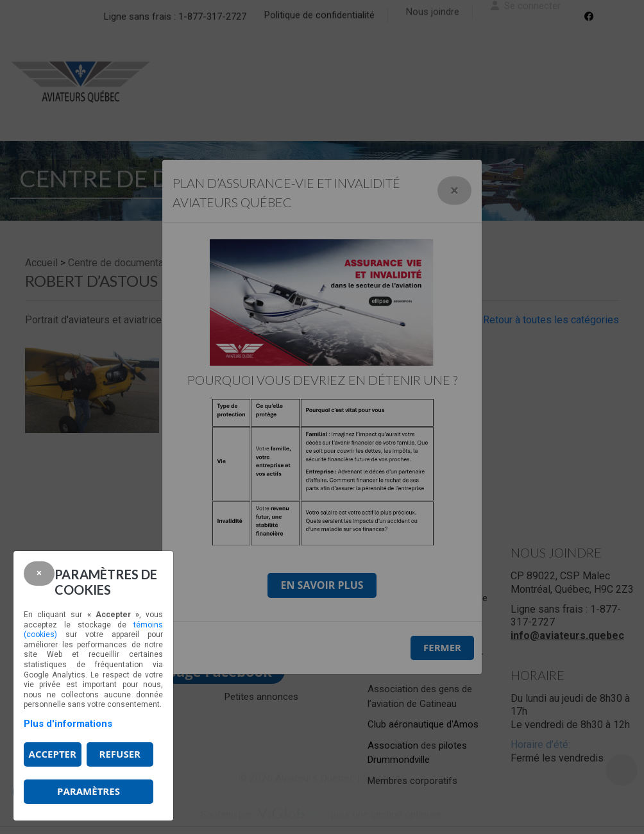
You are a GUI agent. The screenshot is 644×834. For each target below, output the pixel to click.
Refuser (120, 754)
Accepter (53, 754)
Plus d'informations (68, 724)
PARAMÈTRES (89, 791)
